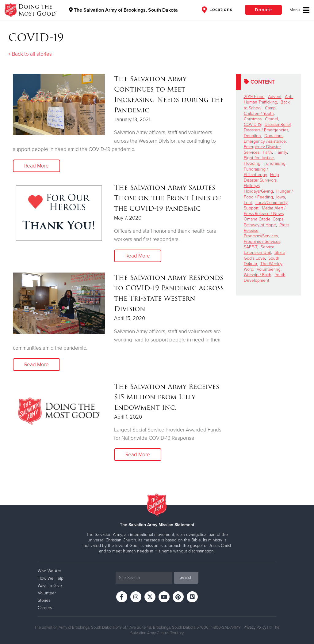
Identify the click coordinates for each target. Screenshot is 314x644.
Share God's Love (264, 255)
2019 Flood (254, 97)
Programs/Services (261, 236)
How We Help (51, 578)
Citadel (271, 119)
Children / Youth (259, 113)
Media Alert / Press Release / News (265, 211)
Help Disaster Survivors (261, 177)
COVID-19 (253, 124)
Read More (36, 166)
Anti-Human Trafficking (269, 99)
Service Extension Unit (259, 250)
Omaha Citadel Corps (264, 219)
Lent (248, 203)
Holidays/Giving (258, 191)
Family (281, 152)
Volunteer (47, 593)
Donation (252, 136)
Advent (275, 97)
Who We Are (49, 571)
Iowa (281, 197)
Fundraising (275, 163)
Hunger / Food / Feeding (268, 194)
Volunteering (269, 269)
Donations (274, 136)
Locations (217, 10)
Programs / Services (262, 241)
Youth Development (265, 278)
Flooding (252, 163)
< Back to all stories (30, 54)
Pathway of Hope (260, 225)
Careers (45, 608)
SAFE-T (251, 247)
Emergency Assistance (265, 141)
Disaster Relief (278, 124)
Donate (263, 10)
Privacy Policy (255, 627)
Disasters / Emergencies (266, 130)
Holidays (252, 186)
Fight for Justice (259, 158)
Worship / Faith (258, 275)
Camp (270, 108)
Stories (44, 600)
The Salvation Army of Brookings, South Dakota (123, 10)
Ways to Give (50, 586)
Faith (267, 152)
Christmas (253, 119)
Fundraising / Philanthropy (256, 172)
